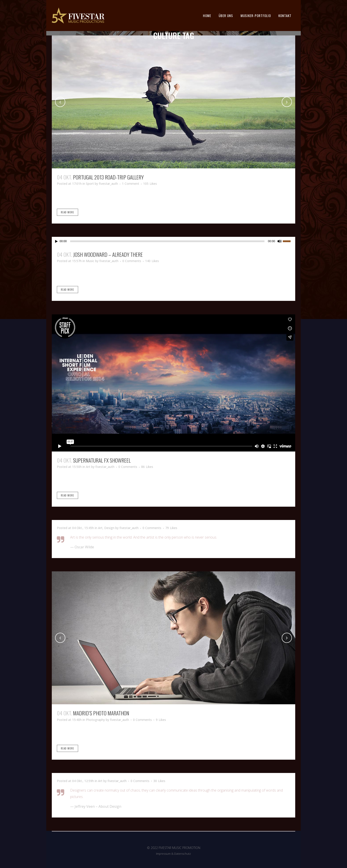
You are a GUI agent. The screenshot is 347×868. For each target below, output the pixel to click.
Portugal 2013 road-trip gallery (108, 177)
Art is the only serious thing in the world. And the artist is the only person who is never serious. (144, 537)
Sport (90, 184)
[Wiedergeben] (56, 241)
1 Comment (131, 184)
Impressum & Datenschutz (173, 854)
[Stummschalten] (280, 241)
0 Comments (132, 261)
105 (150, 184)
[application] (173, 241)
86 (147, 467)
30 (159, 781)
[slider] (167, 241)
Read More (67, 212)
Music (90, 261)
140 (152, 261)
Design (109, 528)
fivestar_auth (108, 184)
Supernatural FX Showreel (102, 460)
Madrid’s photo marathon (101, 713)
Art (88, 467)
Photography (95, 720)
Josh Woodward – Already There (108, 254)
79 (171, 528)
